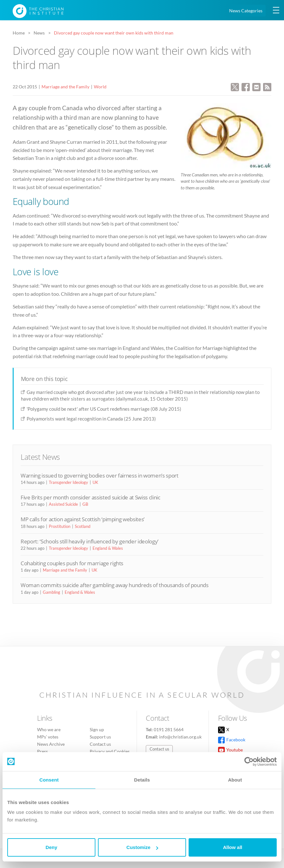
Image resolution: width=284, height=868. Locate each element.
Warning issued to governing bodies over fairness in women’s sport (100, 475)
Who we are (49, 729)
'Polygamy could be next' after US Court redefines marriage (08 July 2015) (104, 409)
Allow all (232, 847)
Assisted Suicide (63, 504)
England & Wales (108, 548)
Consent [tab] (49, 780)
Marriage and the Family (65, 87)
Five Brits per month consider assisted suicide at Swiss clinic (90, 497)
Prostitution (60, 526)
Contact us (100, 744)
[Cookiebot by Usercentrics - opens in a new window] (249, 762)
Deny (52, 847)
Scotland (83, 526)
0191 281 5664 (169, 729)
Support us (100, 737)
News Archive (51, 744)
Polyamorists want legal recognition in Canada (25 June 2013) (91, 419)
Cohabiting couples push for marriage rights (72, 563)
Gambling (52, 592)
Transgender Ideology (68, 482)
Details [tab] (142, 780)
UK (95, 482)
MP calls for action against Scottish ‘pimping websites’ (83, 519)
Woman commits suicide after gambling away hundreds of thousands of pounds (115, 585)
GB (85, 504)
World (100, 87)
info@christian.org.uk (180, 737)
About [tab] (235, 780)
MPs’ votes (48, 737)
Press (42, 751)
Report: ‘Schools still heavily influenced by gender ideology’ (90, 541)
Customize (142, 847)
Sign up (97, 729)
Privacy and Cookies (110, 751)
